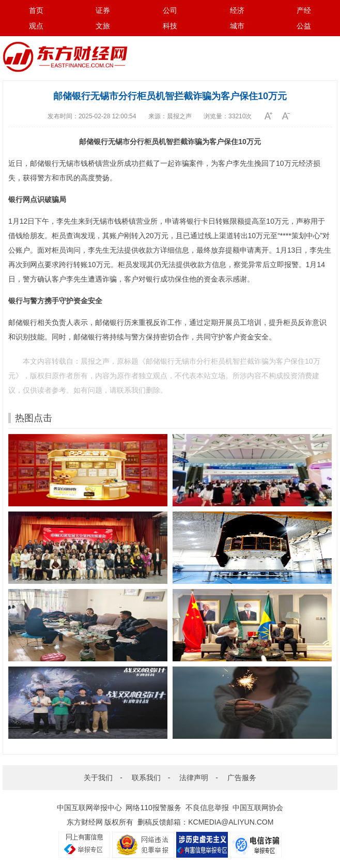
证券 (103, 10)
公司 (170, 10)
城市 (237, 26)
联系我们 (146, 778)
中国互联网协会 (258, 808)
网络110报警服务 (153, 808)
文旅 (103, 26)
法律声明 (194, 778)
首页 (36, 10)
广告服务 (242, 778)
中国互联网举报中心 (89, 808)
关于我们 (98, 778)
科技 (170, 26)
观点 (36, 26)
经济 (237, 10)
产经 (304, 10)
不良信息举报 (207, 808)
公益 (304, 26)
